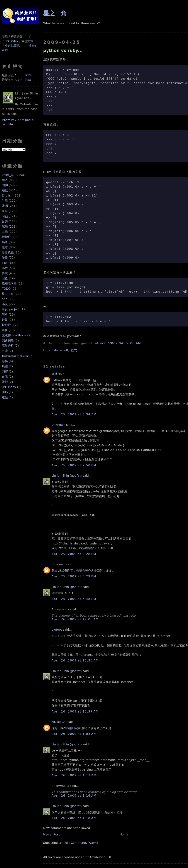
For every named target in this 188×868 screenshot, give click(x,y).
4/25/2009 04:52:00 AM (120, 343)
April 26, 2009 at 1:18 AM (74, 818)
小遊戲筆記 (12, 46)
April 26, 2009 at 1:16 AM (74, 796)
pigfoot (57, 630)
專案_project (11, 309)
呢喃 (5, 227)
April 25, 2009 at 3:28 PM (74, 554)
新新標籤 (8, 252)
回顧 (5, 216)
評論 (5, 351)
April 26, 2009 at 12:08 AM (75, 619)
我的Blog (73, 728)
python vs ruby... (63, 50)
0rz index (12, 41)
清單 (5, 315)
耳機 (5, 268)
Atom (18, 75)
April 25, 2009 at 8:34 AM (74, 414)
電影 (5, 382)
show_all (8, 175)
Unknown (58, 425)
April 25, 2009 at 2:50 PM (74, 465)
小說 (5, 304)
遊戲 (5, 190)
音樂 (5, 221)
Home (124, 834)
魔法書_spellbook (14, 335)
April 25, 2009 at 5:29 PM (74, 576)
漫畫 (5, 258)
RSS (28, 75)
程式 (5, 180)
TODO (6, 289)
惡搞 (5, 361)
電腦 (5, 206)
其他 (5, 232)
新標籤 (6, 237)
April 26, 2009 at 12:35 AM (75, 660)
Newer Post (52, 834)
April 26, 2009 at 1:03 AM (74, 734)
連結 (5, 397)
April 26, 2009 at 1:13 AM (74, 775)
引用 (5, 201)
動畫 (5, 263)
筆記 (5, 211)
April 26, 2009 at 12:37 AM (75, 712)
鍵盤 (5, 320)
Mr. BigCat (59, 722)
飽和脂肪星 (9, 284)
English (7, 196)
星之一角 (8, 294)
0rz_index (9, 387)
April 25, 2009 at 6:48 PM (74, 599)
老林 (55, 374)
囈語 (5, 242)
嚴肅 (5, 247)
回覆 (5, 278)
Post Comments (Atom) (81, 843)
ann (5, 299)
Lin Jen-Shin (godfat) (67, 476)
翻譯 (5, 372)
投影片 (6, 325)
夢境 (5, 273)
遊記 (5, 377)
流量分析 (8, 346)
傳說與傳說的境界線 (15, 356)
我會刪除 (8, 340)
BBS (5, 392)
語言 (5, 330)
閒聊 (5, 185)
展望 (5, 366)
